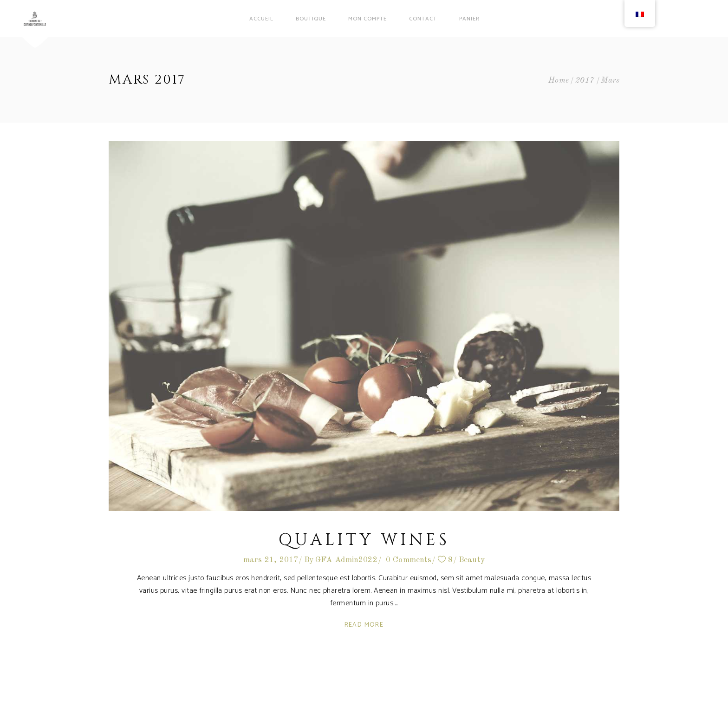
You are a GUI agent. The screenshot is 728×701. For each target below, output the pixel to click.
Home (559, 81)
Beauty (472, 560)
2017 (585, 81)
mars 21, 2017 (271, 560)
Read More (364, 625)
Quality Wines (364, 540)
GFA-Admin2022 (346, 560)
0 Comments (409, 560)
